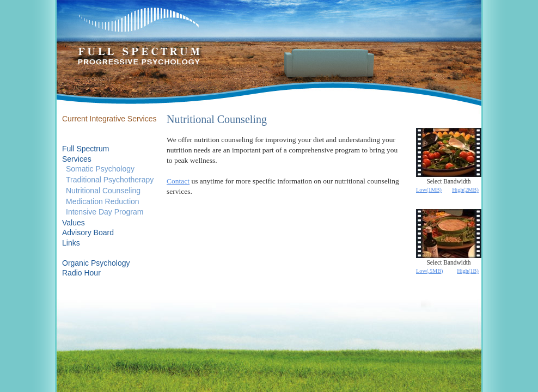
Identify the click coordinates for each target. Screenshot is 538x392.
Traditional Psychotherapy (110, 180)
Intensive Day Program (105, 212)
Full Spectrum (85, 149)
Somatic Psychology (100, 169)
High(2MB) (465, 190)
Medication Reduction (103, 201)
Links (71, 243)
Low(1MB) (429, 190)
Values (74, 223)
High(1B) (468, 271)
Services (77, 159)
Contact (178, 181)
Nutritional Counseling (103, 191)
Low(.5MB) (430, 271)
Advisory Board (88, 232)
